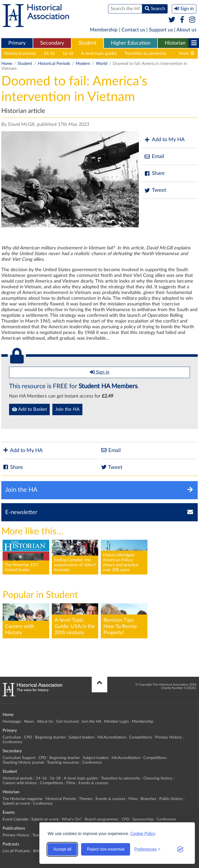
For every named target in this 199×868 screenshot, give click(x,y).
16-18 (68, 53)
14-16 (49, 53)
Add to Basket (29, 409)
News (29, 722)
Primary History (169, 737)
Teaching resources (63, 763)
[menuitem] (17, 43)
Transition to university (145, 53)
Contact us (133, 30)
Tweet (155, 190)
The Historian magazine (23, 799)
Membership (104, 30)
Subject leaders (81, 737)
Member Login (116, 722)
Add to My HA (164, 140)
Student (87, 43)
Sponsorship (143, 819)
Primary (17, 43)
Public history (171, 799)
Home (7, 64)
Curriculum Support (19, 758)
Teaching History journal (23, 763)
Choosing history (158, 778)
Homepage (12, 722)
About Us (45, 722)
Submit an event (16, 804)
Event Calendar (15, 819)
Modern (83, 64)
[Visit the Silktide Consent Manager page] (180, 849)
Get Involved (67, 722)
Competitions (141, 737)
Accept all (62, 849)
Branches (148, 799)
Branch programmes (102, 819)
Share (154, 173)
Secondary (52, 43)
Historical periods (20, 53)
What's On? (72, 819)
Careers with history (20, 783)
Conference (12, 742)
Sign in (100, 372)
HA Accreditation (112, 737)
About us (186, 30)
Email (154, 157)
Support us (161, 30)
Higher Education (131, 43)
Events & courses (93, 783)
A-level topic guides (99, 53)
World (102, 64)
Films (71, 783)
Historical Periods (54, 64)
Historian (175, 43)
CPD (28, 737)
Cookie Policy (143, 834)
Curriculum (12, 737)
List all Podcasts (16, 851)
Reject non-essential (106, 849)
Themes (86, 799)
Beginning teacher (50, 737)
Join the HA (67, 409)
